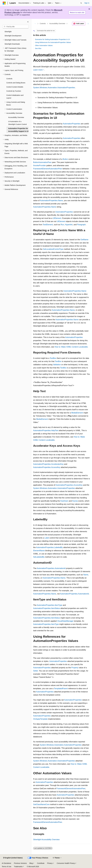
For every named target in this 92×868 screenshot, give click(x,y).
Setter (36, 671)
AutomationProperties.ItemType (49, 605)
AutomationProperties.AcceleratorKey (48, 464)
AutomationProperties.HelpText (46, 430)
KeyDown (64, 501)
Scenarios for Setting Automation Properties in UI (52, 39)
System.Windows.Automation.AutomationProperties (54, 88)
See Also (38, 48)
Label (47, 538)
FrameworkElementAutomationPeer (48, 169)
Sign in (87, 3)
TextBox (53, 358)
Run (62, 225)
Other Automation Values (44, 45)
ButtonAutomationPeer (42, 162)
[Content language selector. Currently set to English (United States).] (13, 858)
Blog (31, 863)
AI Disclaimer (6, 863)
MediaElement (77, 413)
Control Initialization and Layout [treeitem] (15, 97)
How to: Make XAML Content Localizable (71, 347)
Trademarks (18, 867)
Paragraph (81, 225)
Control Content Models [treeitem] (15, 87)
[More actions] (88, 24)
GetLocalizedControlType (53, 249)
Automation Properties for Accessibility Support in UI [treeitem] (18, 130)
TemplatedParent (61, 689)
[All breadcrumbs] (35, 24)
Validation (57, 365)
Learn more (38, 70)
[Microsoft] (4, 3)
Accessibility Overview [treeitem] (16, 117)
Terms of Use (6, 867)
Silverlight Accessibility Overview (46, 840)
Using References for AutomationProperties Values (53, 42)
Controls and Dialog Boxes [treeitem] (16, 83)
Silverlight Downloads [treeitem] (12, 44)
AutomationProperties (72, 124)
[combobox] (16, 27)
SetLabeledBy (39, 557)
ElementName (39, 551)
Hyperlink (69, 225)
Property (75, 668)
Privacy (50, 863)
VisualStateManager (65, 621)
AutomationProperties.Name (51, 200)
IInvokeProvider (40, 165)
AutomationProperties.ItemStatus (47, 608)
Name (86, 575)
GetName (84, 240)
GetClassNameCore (41, 804)
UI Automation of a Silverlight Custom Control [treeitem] (17, 123)
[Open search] (81, 3)
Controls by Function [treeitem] (14, 91)
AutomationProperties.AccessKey (47, 467)
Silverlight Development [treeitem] (13, 36)
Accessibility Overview (57, 24)
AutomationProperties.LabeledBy (49, 547)
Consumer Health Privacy (66, 863)
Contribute (41, 863)
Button (65, 159)
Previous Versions (20, 863)
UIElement (57, 218)
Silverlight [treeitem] (8, 32)
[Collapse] (28, 22)
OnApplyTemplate (40, 719)
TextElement (48, 225)
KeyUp (75, 501)
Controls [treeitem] (9, 79)
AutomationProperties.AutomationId (51, 568)
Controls (43, 24)
